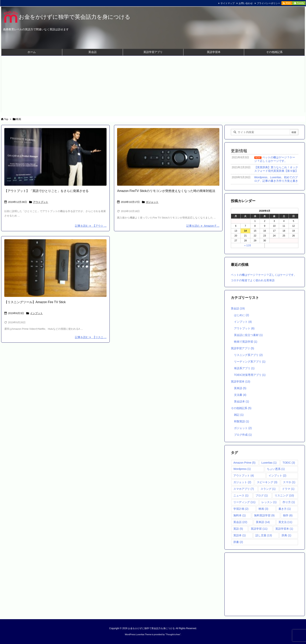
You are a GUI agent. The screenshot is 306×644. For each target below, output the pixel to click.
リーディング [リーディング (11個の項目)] (244, 502)
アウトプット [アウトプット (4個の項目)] (244, 476)
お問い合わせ (246, 3)
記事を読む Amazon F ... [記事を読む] (203, 226)
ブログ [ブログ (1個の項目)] (262, 495)
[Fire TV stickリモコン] (168, 157)
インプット (36, 313)
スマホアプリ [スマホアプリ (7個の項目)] (244, 489)
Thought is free (173, 634)
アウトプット (41, 202)
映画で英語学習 (246, 342)
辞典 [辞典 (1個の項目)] (286, 535)
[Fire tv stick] (55, 268)
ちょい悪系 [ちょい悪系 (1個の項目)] (276, 469)
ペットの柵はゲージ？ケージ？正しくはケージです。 (264, 275)
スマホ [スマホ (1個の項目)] (289, 482)
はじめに (242, 315)
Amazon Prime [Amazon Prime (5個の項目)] (244, 463)
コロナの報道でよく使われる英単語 (253, 280)
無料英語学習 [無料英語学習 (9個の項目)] (264, 515)
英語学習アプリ (242, 348)
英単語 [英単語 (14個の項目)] (263, 522)
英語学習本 (241, 382)
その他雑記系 (241, 408)
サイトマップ (228, 3)
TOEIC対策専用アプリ (250, 375)
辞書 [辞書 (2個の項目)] (238, 542)
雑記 (239, 415)
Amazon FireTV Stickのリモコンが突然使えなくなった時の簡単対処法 (166, 191)
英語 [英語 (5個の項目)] (238, 529)
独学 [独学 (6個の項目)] (288, 515)
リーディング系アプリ (250, 362)
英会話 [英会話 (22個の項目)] (240, 522)
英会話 (238, 308)
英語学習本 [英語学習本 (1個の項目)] (284, 529)
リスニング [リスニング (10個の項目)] (284, 495)
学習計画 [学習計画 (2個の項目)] (241, 509)
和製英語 (242, 421)
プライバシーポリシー (269, 3)
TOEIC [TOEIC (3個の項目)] (289, 463)
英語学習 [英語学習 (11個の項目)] (259, 529)
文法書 (240, 395)
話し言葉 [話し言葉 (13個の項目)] (264, 535)
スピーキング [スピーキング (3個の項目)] (267, 482)
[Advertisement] (153, 85)
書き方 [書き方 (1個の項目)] (285, 509)
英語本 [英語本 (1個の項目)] (240, 535)
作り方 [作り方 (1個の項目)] (289, 502)
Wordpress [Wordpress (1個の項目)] (242, 469)
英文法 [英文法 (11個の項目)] (285, 522)
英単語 (240, 388)
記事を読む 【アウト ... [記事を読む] (91, 226)
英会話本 (242, 401)
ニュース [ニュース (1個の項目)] (241, 495)
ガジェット (152, 202)
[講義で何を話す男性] (55, 157)
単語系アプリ (244, 368)
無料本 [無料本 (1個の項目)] (240, 515)
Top (6, 119)
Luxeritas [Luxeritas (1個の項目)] (269, 463)
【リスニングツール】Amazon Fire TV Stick (35, 302)
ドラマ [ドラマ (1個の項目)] (288, 489)
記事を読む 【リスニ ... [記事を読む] (91, 337)
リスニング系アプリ (248, 355)
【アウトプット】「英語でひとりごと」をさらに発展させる (46, 191)
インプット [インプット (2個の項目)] (277, 476)
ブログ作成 (243, 435)
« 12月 (248, 245)
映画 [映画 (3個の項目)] (263, 509)
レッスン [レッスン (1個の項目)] (269, 502)
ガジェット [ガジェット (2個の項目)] (242, 482)
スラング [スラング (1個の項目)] (268, 489)
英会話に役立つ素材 (248, 335)
